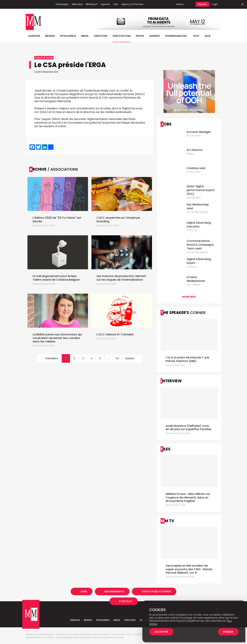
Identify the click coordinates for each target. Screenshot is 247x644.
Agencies (34, 36)
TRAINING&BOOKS (176, 36)
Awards (154, 36)
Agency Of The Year (132, 4)
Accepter (161, 632)
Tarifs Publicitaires (156, 591)
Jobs (116, 4)
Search (180, 4)
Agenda (105, 4)
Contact (126, 601)
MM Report (92, 4)
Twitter (39, 4)
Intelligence (68, 36)
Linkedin (33, 4)
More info (189, 297)
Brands (50, 36)
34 (117, 358)
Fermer (228, 632)
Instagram (44, 4)
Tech (196, 36)
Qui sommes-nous (121, 634)
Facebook (28, 4)
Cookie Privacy (63, 634)
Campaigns (62, 4)
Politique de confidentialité (40, 634)
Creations (101, 36)
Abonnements (114, 591)
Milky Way (77, 4)
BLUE (208, 36)
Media (85, 36)
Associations (122, 36)
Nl (242, 4)
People (140, 36)
